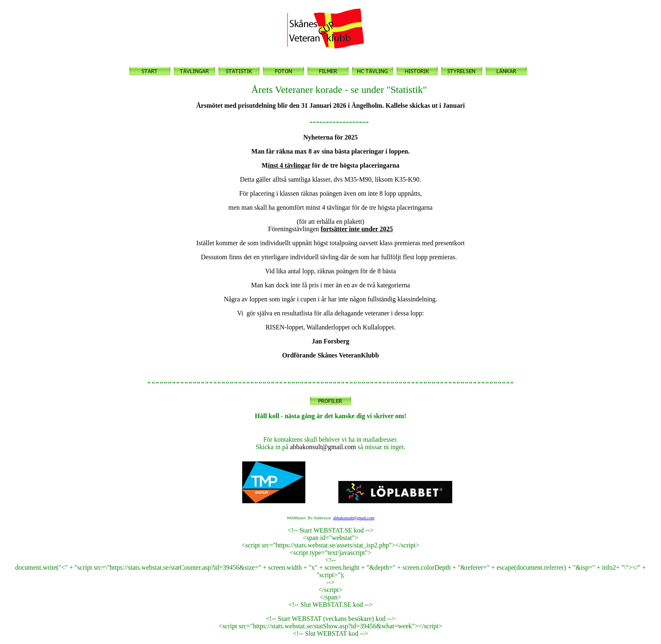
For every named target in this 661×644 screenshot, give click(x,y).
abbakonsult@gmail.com (354, 518)
